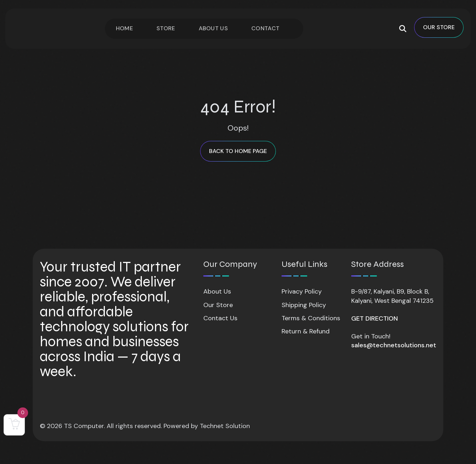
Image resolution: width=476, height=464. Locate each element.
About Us (213, 28)
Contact (265, 28)
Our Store (218, 305)
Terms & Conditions (311, 318)
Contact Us (220, 318)
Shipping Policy (304, 305)
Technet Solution (225, 426)
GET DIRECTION (375, 318)
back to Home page (238, 151)
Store (166, 28)
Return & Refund (306, 331)
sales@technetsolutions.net (394, 345)
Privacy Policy (302, 291)
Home (124, 28)
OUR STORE (439, 27)
